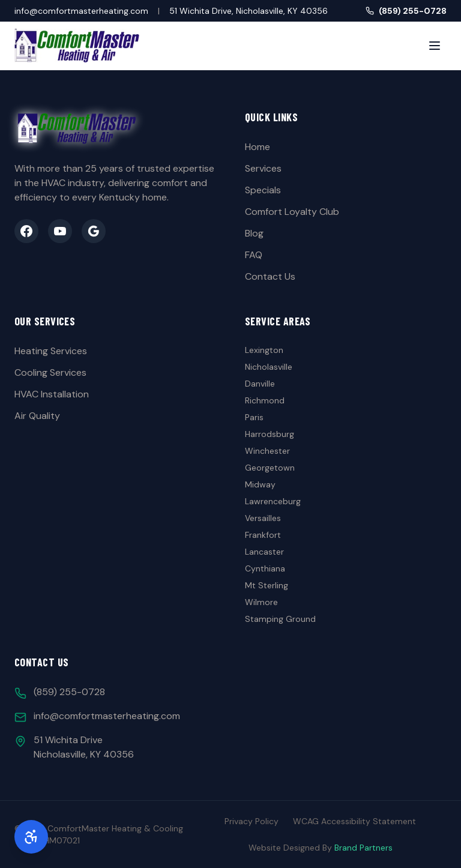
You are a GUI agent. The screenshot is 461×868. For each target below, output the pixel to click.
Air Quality (37, 416)
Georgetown (270, 468)
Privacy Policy (252, 821)
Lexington (264, 350)
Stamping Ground (280, 619)
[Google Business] (94, 231)
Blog (254, 233)
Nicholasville (269, 367)
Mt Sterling (267, 585)
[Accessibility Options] (31, 837)
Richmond (265, 400)
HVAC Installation (52, 394)
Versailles (263, 518)
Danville (260, 384)
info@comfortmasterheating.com (81, 11)
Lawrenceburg (273, 501)
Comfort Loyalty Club (292, 212)
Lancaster (264, 552)
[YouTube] (60, 231)
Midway (260, 484)
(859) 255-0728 (406, 11)
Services (263, 168)
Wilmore (261, 602)
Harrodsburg (270, 434)
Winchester (267, 451)
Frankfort (263, 535)
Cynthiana (265, 568)
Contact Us (270, 276)
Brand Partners (363, 848)
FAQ (254, 255)
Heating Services (51, 351)
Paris (254, 417)
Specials (263, 190)
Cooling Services (50, 372)
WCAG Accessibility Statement (354, 821)
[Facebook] (26, 231)
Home (258, 147)
